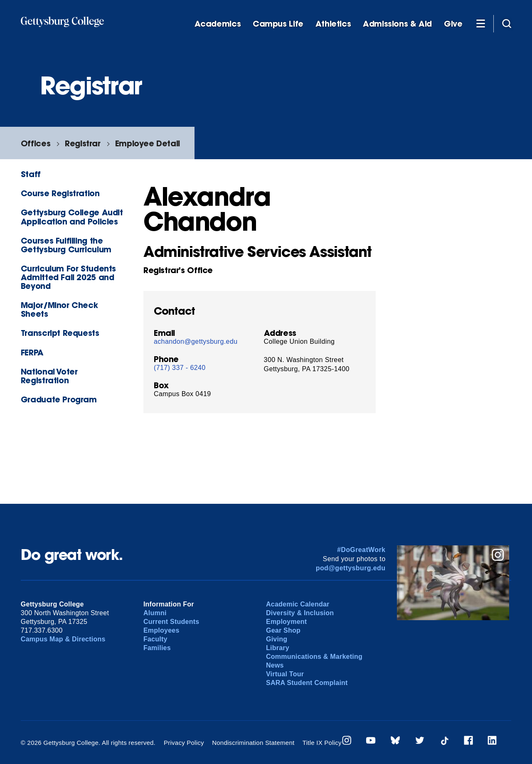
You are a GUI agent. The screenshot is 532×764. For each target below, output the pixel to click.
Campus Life (278, 24)
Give (453, 24)
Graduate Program (59, 399)
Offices (36, 143)
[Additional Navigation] (480, 23)
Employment (286, 622)
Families (157, 648)
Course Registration (60, 193)
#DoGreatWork (361, 550)
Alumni (155, 613)
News (275, 665)
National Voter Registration (49, 376)
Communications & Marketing (314, 657)
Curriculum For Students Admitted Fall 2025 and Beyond (68, 277)
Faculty (155, 639)
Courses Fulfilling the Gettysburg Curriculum (66, 245)
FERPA (32, 352)
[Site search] (507, 23)
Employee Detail (148, 143)
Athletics (333, 24)
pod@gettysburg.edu (351, 568)
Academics (218, 24)
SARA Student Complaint (307, 683)
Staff (31, 174)
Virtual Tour (285, 674)
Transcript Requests (60, 333)
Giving (277, 639)
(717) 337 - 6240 (180, 368)
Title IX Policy (322, 743)
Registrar (83, 143)
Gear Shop (283, 630)
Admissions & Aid (397, 24)
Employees (161, 630)
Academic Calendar (298, 604)
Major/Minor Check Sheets (59, 309)
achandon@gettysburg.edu (196, 341)
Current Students (171, 622)
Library (278, 648)
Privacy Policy (184, 743)
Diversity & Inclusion (300, 613)
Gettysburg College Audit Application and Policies (72, 217)
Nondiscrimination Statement (253, 743)
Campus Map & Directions (63, 639)
